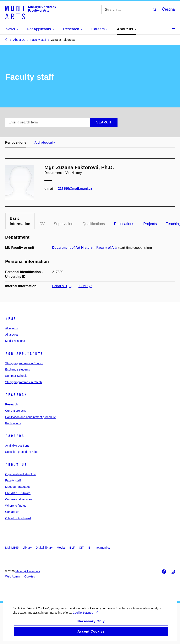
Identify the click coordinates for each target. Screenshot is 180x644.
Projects (150, 224)
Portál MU (62, 286)
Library (27, 548)
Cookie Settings (85, 621)
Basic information (20, 221)
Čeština (168, 9)
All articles (12, 335)
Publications (124, 224)
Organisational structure (21, 474)
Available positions (17, 446)
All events (12, 328)
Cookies (30, 576)
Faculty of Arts (107, 248)
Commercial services (19, 499)
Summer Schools (16, 376)
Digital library (44, 548)
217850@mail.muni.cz (75, 189)
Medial (61, 548)
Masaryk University (28, 571)
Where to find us (16, 506)
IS (89, 548)
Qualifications (94, 224)
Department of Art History (72, 248)
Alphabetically (45, 142)
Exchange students (18, 369)
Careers (15, 436)
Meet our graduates (18, 487)
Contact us (12, 512)
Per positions (16, 142)
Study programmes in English (24, 363)
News (11, 319)
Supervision (64, 224)
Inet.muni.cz (102, 548)
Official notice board (18, 518)
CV (42, 224)
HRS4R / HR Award (18, 493)
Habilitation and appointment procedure (31, 417)
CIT (81, 548)
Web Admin (13, 576)
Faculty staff (13, 480)
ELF (72, 548)
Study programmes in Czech (24, 382)
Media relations (15, 341)
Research (16, 395)
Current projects (16, 411)
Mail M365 (12, 548)
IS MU (85, 286)
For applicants (24, 354)
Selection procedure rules (22, 452)
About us (16, 465)
